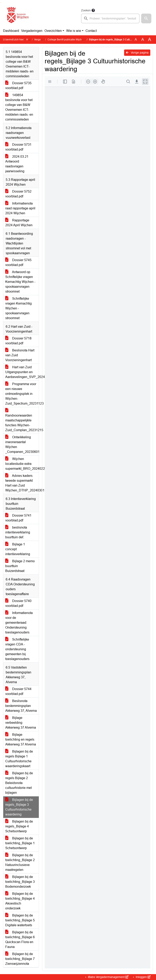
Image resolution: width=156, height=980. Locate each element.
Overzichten (53, 31)
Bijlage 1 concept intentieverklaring (18, 549)
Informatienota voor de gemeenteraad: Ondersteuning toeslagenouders (19, 623)
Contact (91, 31)
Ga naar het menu (1, 3)
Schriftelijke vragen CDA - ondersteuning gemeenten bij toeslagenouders (17, 649)
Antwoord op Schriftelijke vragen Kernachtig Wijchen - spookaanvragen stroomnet (20, 282)
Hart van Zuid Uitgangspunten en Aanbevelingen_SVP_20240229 (22, 372)
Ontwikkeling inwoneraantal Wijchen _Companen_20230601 (22, 444)
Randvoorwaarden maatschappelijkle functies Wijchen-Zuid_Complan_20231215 (22, 420)
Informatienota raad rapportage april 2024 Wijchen (20, 208)
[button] (146, 18)
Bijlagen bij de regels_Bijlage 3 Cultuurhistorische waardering (19, 807)
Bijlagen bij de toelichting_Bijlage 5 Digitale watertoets (20, 920)
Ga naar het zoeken (1, 3)
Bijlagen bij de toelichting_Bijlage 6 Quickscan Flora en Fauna (20, 940)
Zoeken (86, 10)
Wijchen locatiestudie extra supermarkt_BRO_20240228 (22, 464)
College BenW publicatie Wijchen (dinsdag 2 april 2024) (79, 40)
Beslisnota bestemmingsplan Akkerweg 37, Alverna (21, 706)
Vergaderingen (32, 31)
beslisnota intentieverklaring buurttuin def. (18, 532)
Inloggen (143, 977)
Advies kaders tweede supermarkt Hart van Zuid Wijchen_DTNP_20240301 (22, 483)
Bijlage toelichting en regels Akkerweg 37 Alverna (21, 739)
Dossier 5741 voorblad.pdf (18, 518)
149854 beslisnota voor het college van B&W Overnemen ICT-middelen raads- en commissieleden (19, 107)
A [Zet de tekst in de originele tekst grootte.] (136, 39)
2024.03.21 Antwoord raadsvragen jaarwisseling (17, 164)
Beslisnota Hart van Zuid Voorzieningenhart (20, 355)
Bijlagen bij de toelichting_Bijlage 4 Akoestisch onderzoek (20, 901)
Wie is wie (74, 31)
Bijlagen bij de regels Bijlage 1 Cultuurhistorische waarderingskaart (19, 759)
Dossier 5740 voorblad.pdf (18, 603)
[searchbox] (110, 18)
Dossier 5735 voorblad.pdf (18, 86)
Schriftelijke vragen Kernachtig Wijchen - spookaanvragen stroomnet (18, 308)
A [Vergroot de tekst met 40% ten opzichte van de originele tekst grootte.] (150, 40)
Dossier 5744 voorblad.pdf (18, 691)
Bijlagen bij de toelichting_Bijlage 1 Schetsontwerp (20, 843)
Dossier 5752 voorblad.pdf (18, 194)
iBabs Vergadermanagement (108, 977)
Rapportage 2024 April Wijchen (19, 223)
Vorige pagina (137, 53)
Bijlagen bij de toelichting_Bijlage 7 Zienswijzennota (20, 959)
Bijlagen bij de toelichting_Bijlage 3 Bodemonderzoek (20, 882)
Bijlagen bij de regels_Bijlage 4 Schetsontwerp (19, 826)
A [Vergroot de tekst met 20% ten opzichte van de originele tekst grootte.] (143, 39)
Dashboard (11, 31)
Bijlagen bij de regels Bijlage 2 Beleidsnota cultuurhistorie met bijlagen (19, 783)
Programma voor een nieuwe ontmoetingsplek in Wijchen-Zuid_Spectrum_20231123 (22, 394)
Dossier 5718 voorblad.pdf (18, 341)
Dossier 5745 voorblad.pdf (18, 262)
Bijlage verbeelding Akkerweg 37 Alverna (21, 723)
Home (30, 40)
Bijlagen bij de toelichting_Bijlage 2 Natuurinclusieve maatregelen (20, 862)
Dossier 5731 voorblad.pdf (18, 147)
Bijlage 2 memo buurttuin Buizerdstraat (20, 566)
